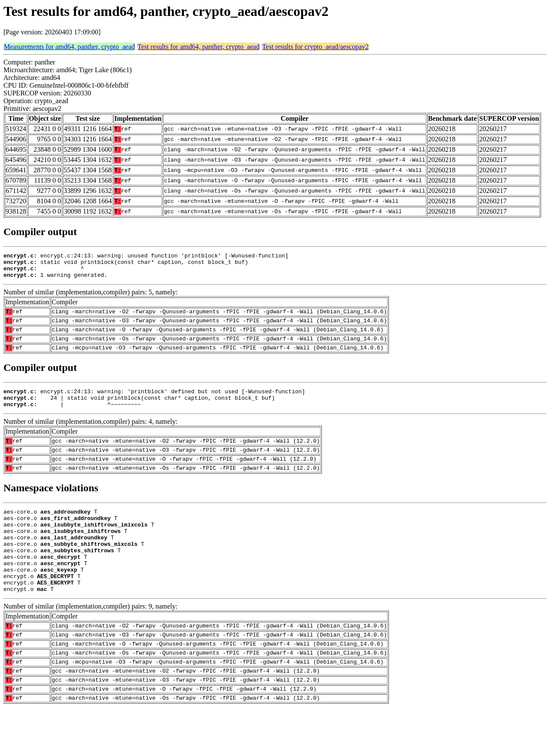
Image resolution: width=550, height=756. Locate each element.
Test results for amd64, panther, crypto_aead (199, 47)
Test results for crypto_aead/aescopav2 (315, 47)
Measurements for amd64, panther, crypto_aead (69, 47)
